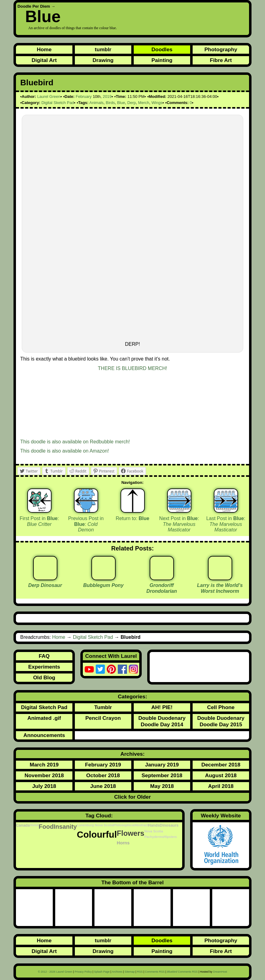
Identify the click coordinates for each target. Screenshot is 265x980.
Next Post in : (179, 524)
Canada (23, 825)
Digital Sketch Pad (58, 103)
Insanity (65, 827)
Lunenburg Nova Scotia (95, 825)
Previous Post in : (86, 524)
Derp (132, 103)
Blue (43, 16)
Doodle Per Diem (34, 6)
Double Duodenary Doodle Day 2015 (221, 721)
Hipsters (170, 837)
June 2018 (103, 786)
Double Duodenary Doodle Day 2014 (162, 721)
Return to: (132, 518)
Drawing (103, 60)
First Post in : (39, 521)
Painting (162, 60)
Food (46, 827)
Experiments (44, 667)
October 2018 (103, 775)
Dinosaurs (169, 825)
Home (44, 49)
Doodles (162, 49)
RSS (140, 972)
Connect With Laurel (111, 656)
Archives (117, 972)
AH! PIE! (162, 707)
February (84, 96)
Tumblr (103, 707)
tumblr (103, 49)
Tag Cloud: (99, 816)
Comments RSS (155, 972)
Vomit (34, 825)
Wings (157, 103)
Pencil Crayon (103, 718)
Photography (221, 49)
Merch (144, 103)
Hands (154, 825)
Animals (96, 103)
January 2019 (162, 765)
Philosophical (124, 825)
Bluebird (37, 83)
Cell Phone (221, 707)
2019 (107, 96)
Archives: (133, 754)
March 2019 (44, 765)
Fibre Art (221, 60)
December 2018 (221, 765)
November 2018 (44, 775)
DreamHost (220, 972)
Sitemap (130, 972)
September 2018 (162, 775)
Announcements (44, 735)
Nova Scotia (154, 831)
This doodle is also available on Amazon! (65, 451)
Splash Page (102, 972)
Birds (110, 103)
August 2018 (221, 775)
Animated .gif (44, 718)
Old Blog (44, 677)
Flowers (131, 833)
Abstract (141, 825)
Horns (123, 843)
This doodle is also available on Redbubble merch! (75, 442)
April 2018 (221, 786)
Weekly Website (221, 816)
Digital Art (44, 60)
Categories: (132, 696)
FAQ (44, 656)
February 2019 (103, 765)
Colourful (97, 834)
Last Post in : (226, 524)
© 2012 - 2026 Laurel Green (55, 972)
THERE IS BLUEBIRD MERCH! (132, 368)
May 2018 (162, 786)
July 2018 (44, 786)
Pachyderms (154, 837)
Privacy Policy (83, 972)
